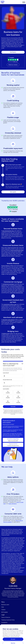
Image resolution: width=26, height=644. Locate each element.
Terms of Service (6, 617)
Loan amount (6, 373)
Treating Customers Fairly (8, 620)
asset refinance (13, 504)
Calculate (13, 407)
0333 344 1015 (5, 633)
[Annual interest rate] (13, 383)
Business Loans (5, 605)
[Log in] (24, 2)
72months (18, 402)
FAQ (3, 607)
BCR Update (5, 612)
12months (8, 392)
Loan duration (6, 389)
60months (8, 402)
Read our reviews (13, 65)
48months (18, 397)
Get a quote (13, 192)
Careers (3, 610)
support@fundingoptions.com (9, 630)
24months (18, 392)
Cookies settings (6, 625)
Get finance (13, 52)
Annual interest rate (7, 380)
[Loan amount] (13, 376)
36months (8, 397)
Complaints (4, 622)
